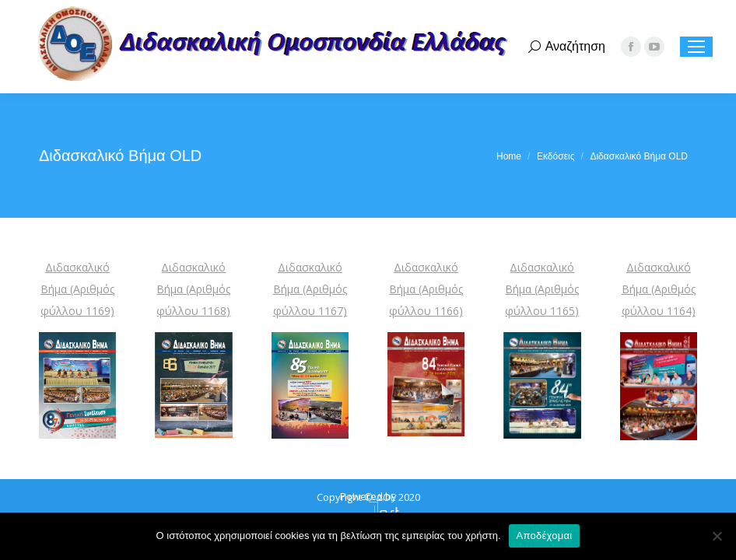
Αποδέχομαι (545, 535)
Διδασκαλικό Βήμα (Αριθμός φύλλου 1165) (542, 289)
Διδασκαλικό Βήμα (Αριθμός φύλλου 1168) (193, 289)
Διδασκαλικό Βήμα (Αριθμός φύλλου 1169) (77, 289)
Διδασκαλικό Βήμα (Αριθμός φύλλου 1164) (659, 289)
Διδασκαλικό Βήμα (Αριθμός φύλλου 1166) (426, 289)
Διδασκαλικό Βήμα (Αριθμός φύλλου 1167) (310, 289)
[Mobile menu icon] (696, 47)
